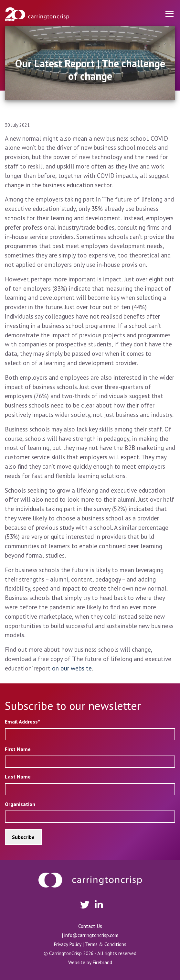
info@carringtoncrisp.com (91, 935)
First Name (18, 749)
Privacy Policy (67, 944)
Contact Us (90, 926)
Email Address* (22, 722)
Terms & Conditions (106, 944)
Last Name (18, 777)
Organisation (20, 804)
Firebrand (102, 962)
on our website (72, 668)
